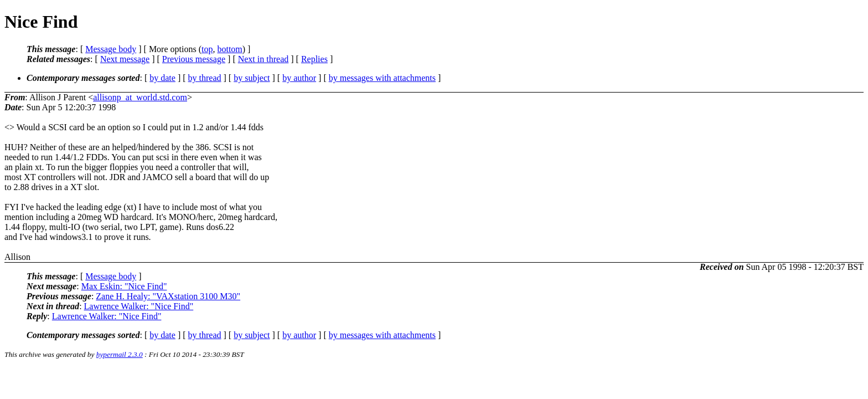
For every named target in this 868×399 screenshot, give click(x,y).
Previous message (194, 59)
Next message (125, 59)
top (207, 49)
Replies (314, 59)
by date (162, 78)
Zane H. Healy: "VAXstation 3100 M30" (168, 296)
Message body (111, 49)
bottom (229, 49)
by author (299, 78)
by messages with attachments (382, 78)
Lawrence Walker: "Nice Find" (139, 306)
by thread (205, 78)
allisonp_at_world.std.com (140, 97)
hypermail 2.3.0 (120, 354)
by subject (252, 78)
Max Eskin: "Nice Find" (124, 286)
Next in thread (263, 59)
